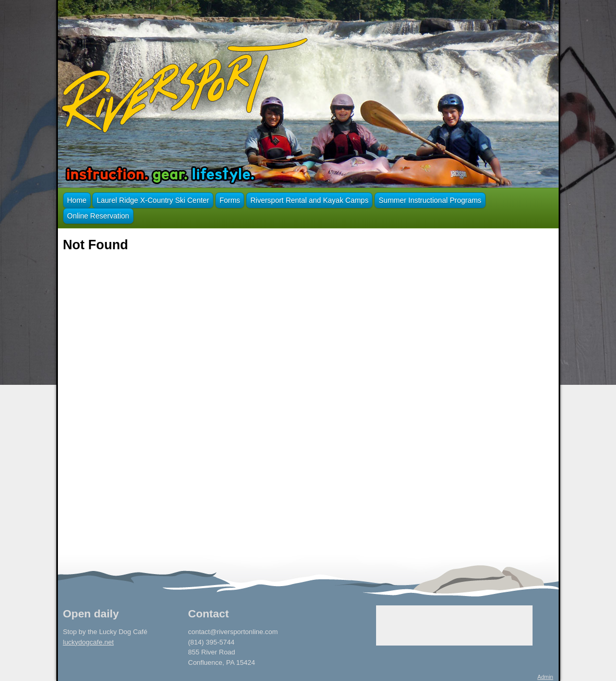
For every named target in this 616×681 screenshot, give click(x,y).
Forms (230, 200)
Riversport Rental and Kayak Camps (309, 200)
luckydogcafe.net (89, 642)
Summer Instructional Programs (430, 200)
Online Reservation (98, 216)
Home (77, 200)
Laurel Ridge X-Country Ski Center (153, 200)
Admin (545, 677)
